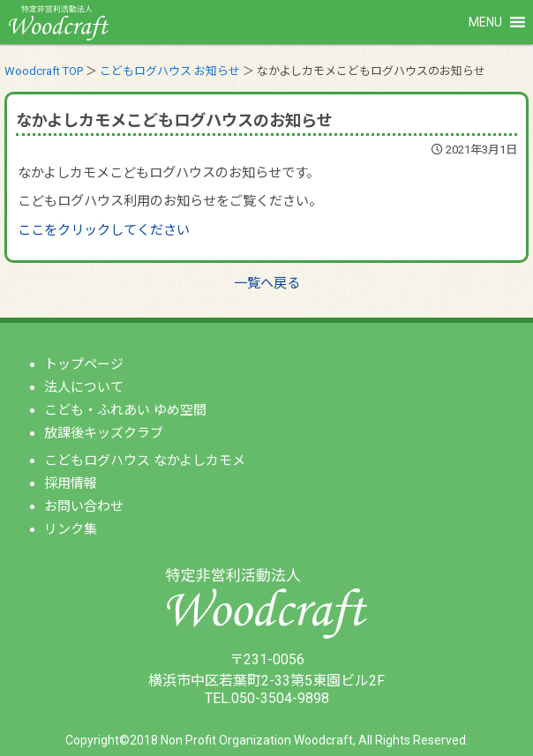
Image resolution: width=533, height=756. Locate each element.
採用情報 (71, 483)
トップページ (84, 364)
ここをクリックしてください (104, 230)
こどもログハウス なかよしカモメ (145, 460)
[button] (485, 22)
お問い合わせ (84, 506)
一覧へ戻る (267, 283)
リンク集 (71, 529)
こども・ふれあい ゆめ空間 (125, 410)
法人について (84, 387)
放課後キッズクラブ (104, 433)
